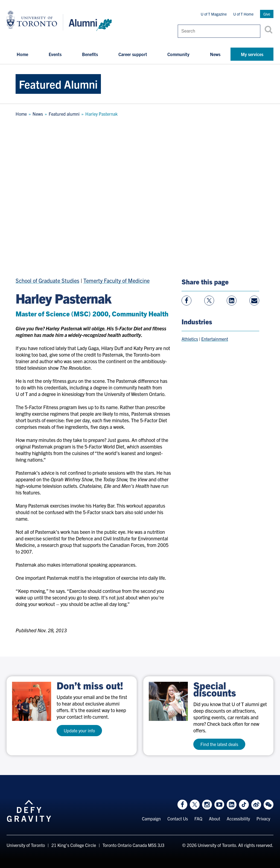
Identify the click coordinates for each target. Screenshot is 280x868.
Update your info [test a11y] (79, 730)
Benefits (90, 54)
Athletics (190, 339)
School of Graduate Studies (47, 280)
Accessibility (238, 819)
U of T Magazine (214, 14)
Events (55, 54)
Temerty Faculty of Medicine (116, 280)
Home (22, 54)
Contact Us (178, 819)
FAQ (198, 819)
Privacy (263, 819)
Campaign (151, 819)
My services (252, 54)
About (215, 819)
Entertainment (215, 339)
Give (267, 14)
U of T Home (243, 14)
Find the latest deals (219, 744)
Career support (133, 54)
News (215, 54)
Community (178, 54)
